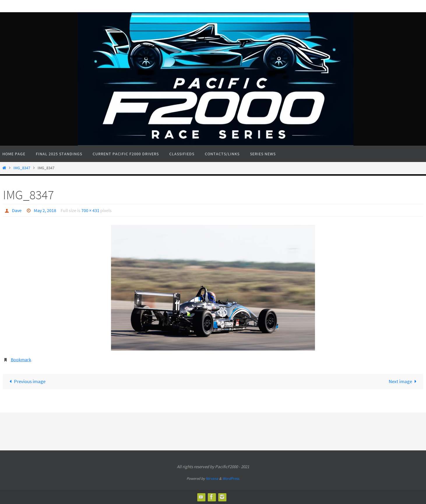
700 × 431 (90, 210)
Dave (17, 210)
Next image (404, 381)
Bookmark (21, 360)
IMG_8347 (22, 168)
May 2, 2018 (45, 210)
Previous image (26, 381)
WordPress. (231, 479)
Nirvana (212, 479)
